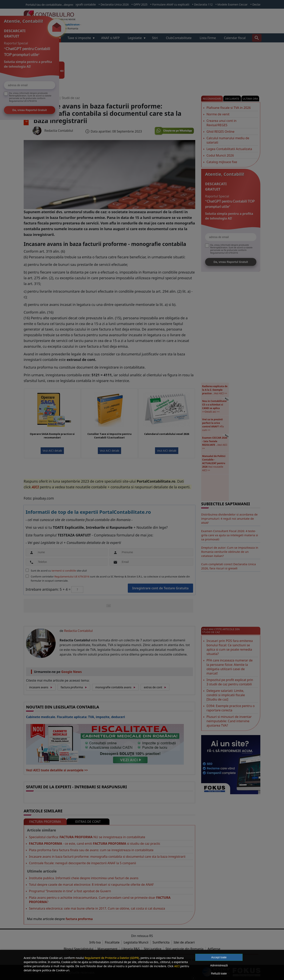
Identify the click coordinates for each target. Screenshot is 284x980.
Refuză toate (219, 973)
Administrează (219, 965)
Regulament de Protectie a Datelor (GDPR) (112, 958)
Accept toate (219, 957)
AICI (177, 966)
